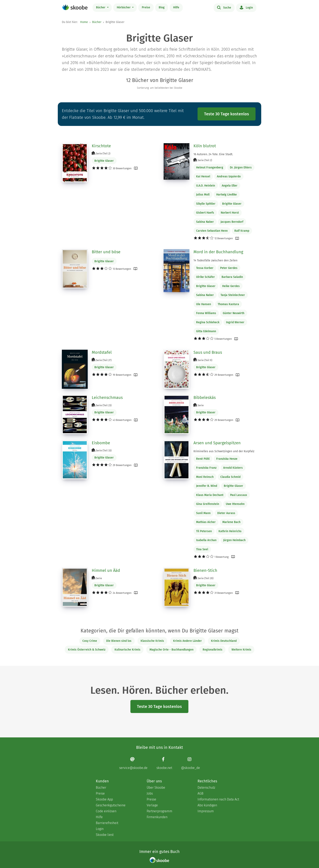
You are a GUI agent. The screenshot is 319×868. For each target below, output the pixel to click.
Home (84, 22)
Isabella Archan (206, 540)
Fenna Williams (206, 313)
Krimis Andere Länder (187, 641)
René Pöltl (203, 459)
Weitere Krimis (241, 650)
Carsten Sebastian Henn (212, 231)
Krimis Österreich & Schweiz (87, 650)
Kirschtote (101, 146)
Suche (224, 7)
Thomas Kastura (228, 304)
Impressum (206, 811)
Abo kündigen (207, 805)
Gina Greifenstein (208, 504)
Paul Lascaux (239, 495)
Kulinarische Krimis (127, 650)
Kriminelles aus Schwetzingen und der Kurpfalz (224, 451)
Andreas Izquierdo (229, 176)
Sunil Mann (203, 513)
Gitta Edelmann (206, 331)
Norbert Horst (230, 213)
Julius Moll (203, 195)
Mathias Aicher (206, 522)
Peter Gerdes (229, 268)
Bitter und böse (106, 252)
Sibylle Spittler (206, 204)
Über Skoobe (156, 788)
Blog (162, 7)
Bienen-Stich (205, 570)
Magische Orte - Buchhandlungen (172, 650)
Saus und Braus (208, 352)
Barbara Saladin (232, 277)
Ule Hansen (204, 304)
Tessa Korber (205, 268)
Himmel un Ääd (106, 570)
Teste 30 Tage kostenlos (227, 114)
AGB (200, 793)
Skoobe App (104, 799)
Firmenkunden (157, 817)
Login (246, 7)
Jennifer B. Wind (207, 486)
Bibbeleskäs (205, 397)
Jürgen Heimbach (234, 540)
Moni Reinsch (205, 477)
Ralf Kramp (242, 231)
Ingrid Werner (235, 322)
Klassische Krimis (152, 641)
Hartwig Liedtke (227, 195)
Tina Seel (202, 549)
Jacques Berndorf (232, 222)
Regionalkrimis (212, 650)
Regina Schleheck (208, 322)
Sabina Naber (205, 222)
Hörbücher (124, 7)
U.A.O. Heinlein (206, 186)
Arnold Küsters (233, 468)
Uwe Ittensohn (235, 504)
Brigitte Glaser (104, 161)
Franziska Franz (206, 468)
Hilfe (176, 7)
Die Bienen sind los (119, 641)
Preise (146, 7)
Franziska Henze (227, 459)
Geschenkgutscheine (111, 805)
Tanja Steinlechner (233, 295)
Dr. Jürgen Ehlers (241, 168)
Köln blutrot (205, 146)
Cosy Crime (90, 641)
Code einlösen (106, 811)
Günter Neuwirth (234, 313)
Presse (151, 799)
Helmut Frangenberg (210, 168)
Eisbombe (101, 443)
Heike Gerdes (231, 286)
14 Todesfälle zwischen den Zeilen (215, 260)
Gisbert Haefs (205, 213)
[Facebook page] (164, 763)
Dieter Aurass (226, 513)
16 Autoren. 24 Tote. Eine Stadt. (213, 154)
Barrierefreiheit (107, 823)
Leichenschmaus (107, 397)
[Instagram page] (191, 763)
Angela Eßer (230, 186)
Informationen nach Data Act (218, 799)
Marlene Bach (231, 522)
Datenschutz (206, 788)
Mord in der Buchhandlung (218, 252)
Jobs (150, 793)
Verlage (152, 805)
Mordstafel (102, 352)
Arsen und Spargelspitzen (217, 443)
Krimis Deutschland (224, 641)
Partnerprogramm (159, 811)
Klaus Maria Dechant (210, 495)
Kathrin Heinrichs (230, 531)
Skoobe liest (105, 835)
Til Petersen (204, 531)
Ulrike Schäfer (205, 277)
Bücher (101, 7)
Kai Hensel (203, 176)
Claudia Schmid (230, 477)
